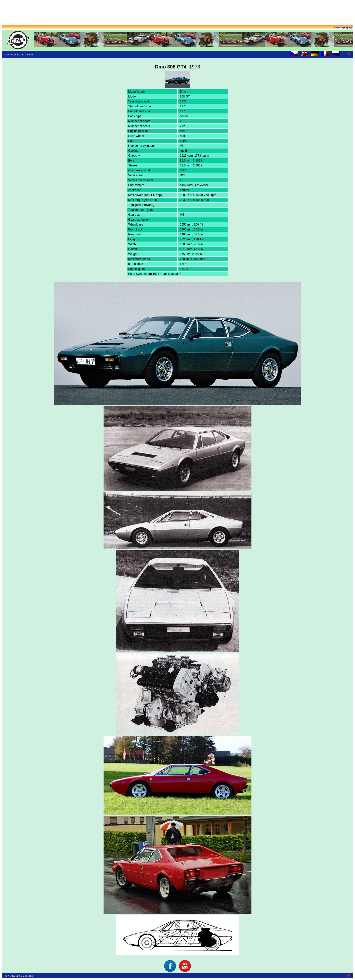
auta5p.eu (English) (343, 28)
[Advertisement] (177, 13)
